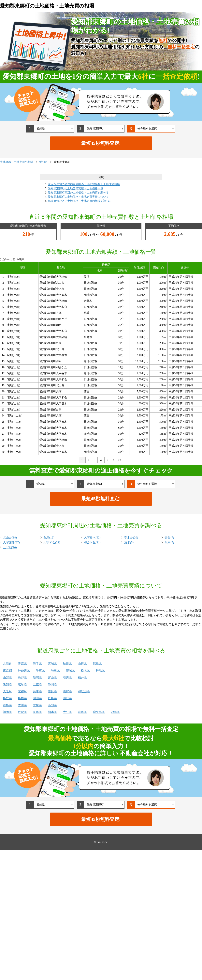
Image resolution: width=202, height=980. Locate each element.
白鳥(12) (49, 537)
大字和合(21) (52, 542)
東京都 (7, 671)
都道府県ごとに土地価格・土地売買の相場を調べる (80, 201)
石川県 (67, 677)
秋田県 (67, 664)
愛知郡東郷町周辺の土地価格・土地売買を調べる (78, 193)
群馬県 (100, 671)
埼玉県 (55, 671)
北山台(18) (10, 537)
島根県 (22, 698)
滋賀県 (67, 691)
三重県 (37, 684)
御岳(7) (169, 537)
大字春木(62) (92, 537)
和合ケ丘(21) (92, 542)
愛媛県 (37, 705)
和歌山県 (84, 691)
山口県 (67, 698)
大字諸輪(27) (11, 542)
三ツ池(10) (10, 547)
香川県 (22, 705)
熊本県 (52, 712)
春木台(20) (131, 537)
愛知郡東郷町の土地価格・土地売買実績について (78, 197)
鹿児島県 (99, 712)
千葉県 (40, 671)
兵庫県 (37, 691)
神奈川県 (24, 671)
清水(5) (129, 542)
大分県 (67, 712)
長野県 (22, 677)
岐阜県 (22, 684)
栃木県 (85, 671)
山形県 (82, 664)
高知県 (52, 705)
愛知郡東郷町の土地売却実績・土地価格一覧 (76, 188)
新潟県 (37, 677)
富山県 (52, 677)
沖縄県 (115, 712)
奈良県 (52, 691)
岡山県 (37, 698)
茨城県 (70, 671)
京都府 (22, 691)
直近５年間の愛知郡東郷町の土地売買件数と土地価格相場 (84, 184)
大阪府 (7, 691)
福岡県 (7, 712)
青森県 (22, 664)
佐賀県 (22, 712)
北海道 (7, 664)
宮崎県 (82, 712)
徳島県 (7, 705)
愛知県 (7, 684)
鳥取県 (7, 698)
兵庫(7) (169, 542)
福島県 (97, 664)
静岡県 (52, 684)
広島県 (52, 698)
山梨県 (7, 677)
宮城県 (52, 664)
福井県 (82, 677)
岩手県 (37, 664)
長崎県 (37, 712)
